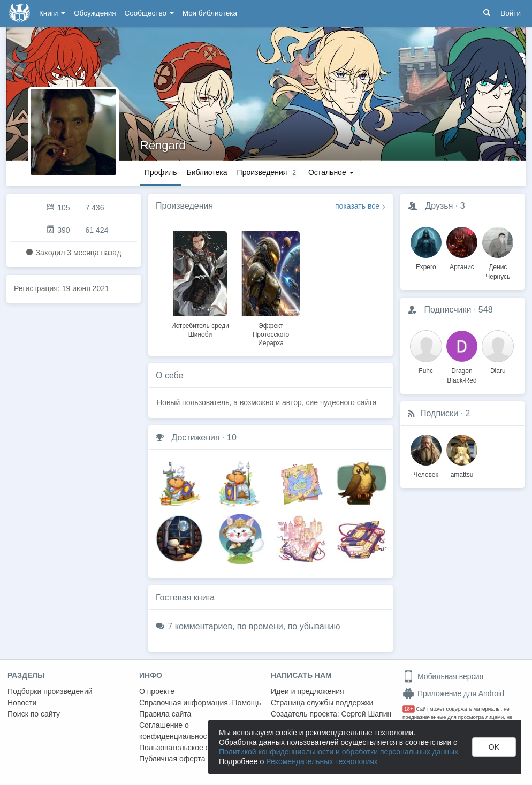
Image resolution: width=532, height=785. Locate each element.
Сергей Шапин (366, 714)
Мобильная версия (443, 676)
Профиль (161, 172)
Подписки (439, 413)
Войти (511, 13)
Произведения (184, 206)
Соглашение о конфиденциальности (177, 731)
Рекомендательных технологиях (322, 761)
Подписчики (447, 310)
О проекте (157, 691)
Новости (22, 703)
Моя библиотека (210, 13)
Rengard (163, 145)
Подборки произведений (50, 691)
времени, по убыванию (295, 626)
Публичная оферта (172, 759)
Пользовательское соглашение (193, 748)
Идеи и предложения (307, 691)
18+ (409, 709)
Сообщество (149, 13)
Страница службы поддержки (322, 703)
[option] (200, 283)
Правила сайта (165, 714)
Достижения (195, 437)
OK (494, 747)
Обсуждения (95, 13)
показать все (357, 206)
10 (232, 437)
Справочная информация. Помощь (200, 703)
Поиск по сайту (34, 714)
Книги (52, 13)
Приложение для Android (453, 693)
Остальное (331, 172)
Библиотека (207, 172)
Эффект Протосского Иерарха (271, 334)
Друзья (439, 206)
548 (486, 310)
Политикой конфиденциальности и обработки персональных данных (339, 752)
